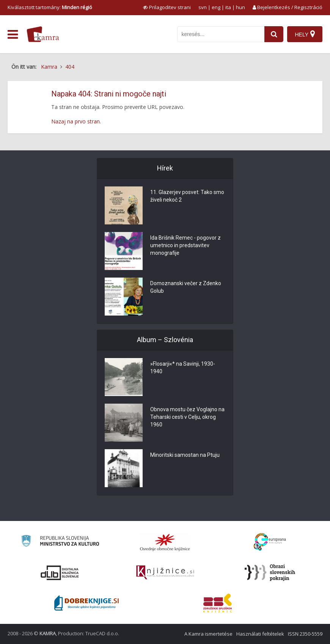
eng (216, 7)
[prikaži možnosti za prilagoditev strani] (167, 7)
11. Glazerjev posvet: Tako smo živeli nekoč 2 (187, 196)
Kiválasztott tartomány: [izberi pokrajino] (50, 7)
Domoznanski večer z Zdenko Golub (186, 287)
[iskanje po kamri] (221, 34)
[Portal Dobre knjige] (86, 603)
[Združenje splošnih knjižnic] (218, 603)
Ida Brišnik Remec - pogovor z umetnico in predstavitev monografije (185, 245)
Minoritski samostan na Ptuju (185, 455)
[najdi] (274, 34)
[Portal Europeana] (270, 542)
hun (240, 7)
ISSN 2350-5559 (305, 634)
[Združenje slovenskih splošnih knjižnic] (165, 573)
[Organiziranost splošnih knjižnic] (165, 542)
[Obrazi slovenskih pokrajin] (270, 573)
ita (228, 7)
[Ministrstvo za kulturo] (60, 542)
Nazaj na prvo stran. (76, 121)
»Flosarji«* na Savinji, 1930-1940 (183, 368)
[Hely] (305, 34)
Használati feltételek (260, 634)
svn (203, 7)
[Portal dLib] (60, 573)
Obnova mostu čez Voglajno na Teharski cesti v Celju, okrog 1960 (187, 417)
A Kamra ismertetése (208, 634)
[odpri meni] (13, 35)
